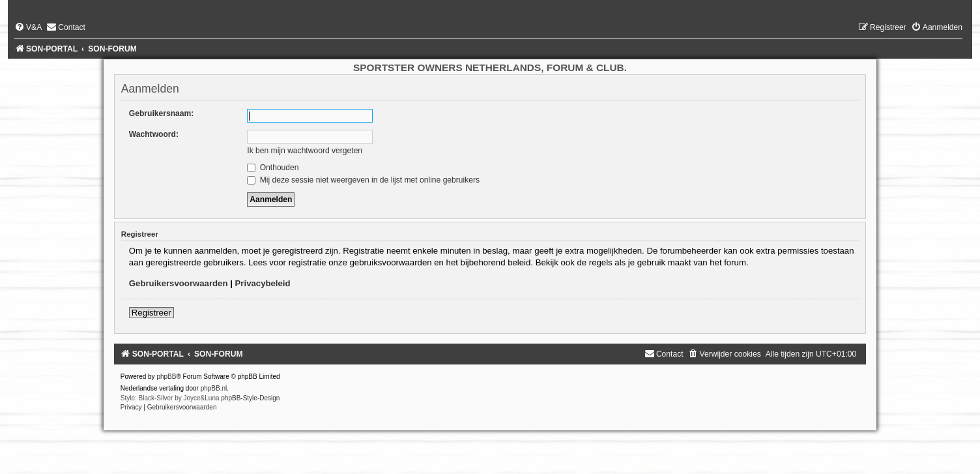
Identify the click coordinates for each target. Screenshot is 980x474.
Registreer (151, 313)
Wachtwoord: (154, 134)
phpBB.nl (214, 388)
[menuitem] (28, 27)
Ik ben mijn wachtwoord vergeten (305, 151)
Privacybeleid (263, 283)
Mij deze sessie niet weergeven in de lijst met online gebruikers (363, 180)
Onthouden (273, 168)
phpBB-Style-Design (250, 398)
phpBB (166, 377)
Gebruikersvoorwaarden (179, 283)
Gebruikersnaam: (161, 113)
